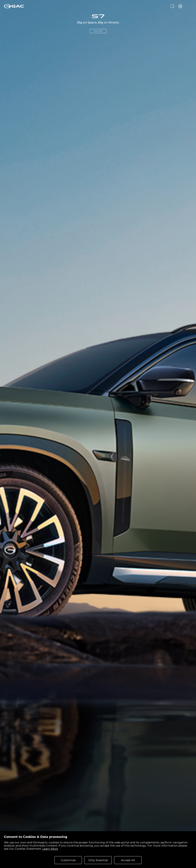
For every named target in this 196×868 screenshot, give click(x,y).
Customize (68, 860)
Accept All (128, 860)
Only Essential (98, 860)
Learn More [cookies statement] (50, 849)
